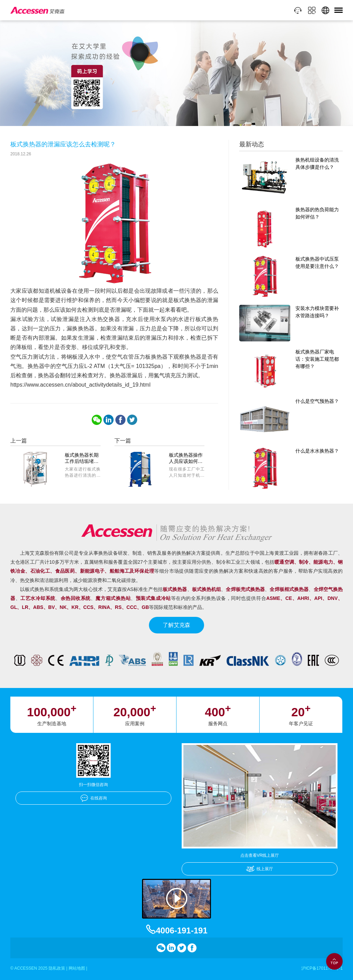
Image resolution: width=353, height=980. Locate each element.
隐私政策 (57, 968)
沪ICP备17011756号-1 (322, 968)
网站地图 (77, 968)
